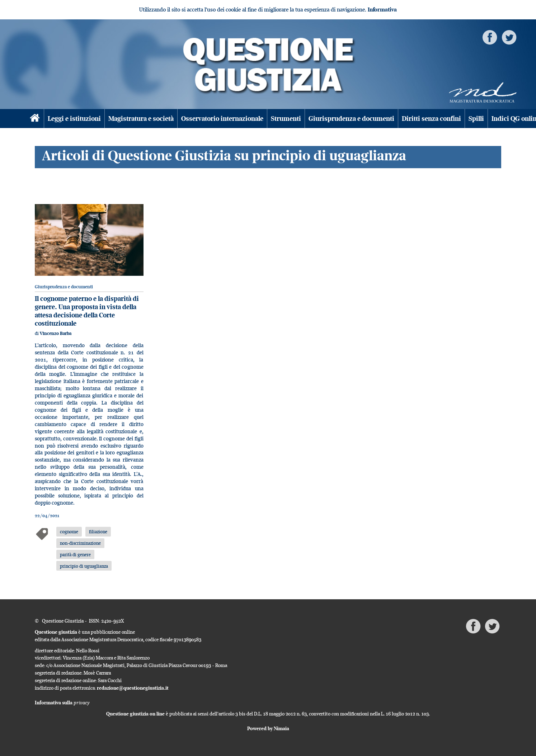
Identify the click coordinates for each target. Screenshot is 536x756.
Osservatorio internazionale (222, 119)
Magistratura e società (141, 119)
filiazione (98, 531)
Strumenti (286, 119)
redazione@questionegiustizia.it (133, 688)
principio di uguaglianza (84, 566)
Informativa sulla (62, 703)
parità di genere (75, 554)
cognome (69, 531)
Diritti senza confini (431, 119)
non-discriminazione (80, 543)
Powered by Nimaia (268, 728)
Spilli (476, 119)
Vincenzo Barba (56, 333)
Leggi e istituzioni (74, 119)
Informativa (382, 10)
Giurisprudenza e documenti (351, 119)
